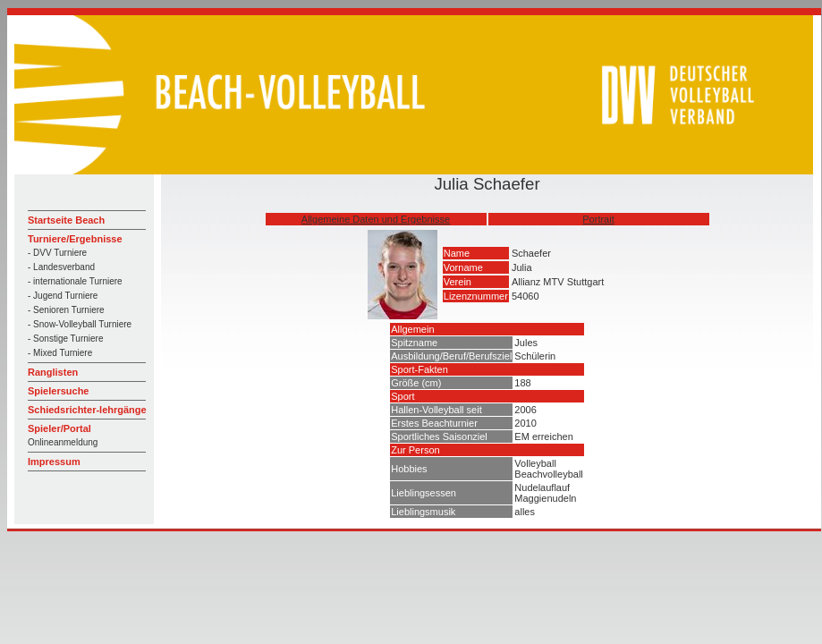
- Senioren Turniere (66, 310)
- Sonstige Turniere (66, 339)
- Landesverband (61, 267)
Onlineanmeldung (63, 442)
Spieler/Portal (59, 428)
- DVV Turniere (57, 253)
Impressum (54, 462)
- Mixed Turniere (60, 353)
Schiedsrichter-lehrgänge (87, 410)
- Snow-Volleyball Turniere (80, 324)
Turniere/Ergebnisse (75, 239)
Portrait (598, 219)
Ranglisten (53, 372)
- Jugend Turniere (63, 296)
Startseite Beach (66, 220)
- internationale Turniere (75, 281)
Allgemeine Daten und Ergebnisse (376, 219)
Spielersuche (58, 391)
